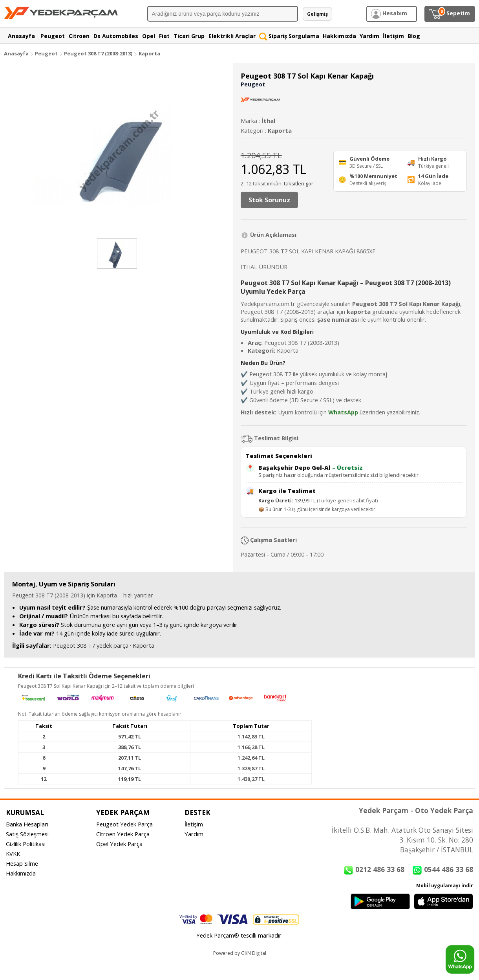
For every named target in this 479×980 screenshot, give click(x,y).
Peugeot (46, 53)
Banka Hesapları (27, 824)
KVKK (13, 854)
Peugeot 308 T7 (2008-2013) (99, 53)
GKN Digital (254, 953)
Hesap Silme (22, 863)
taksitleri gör (299, 183)
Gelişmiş (317, 14)
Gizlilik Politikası (26, 844)
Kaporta (149, 53)
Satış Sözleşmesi (27, 834)
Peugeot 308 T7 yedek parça (91, 645)
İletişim (194, 824)
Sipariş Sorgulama (289, 36)
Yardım (194, 834)
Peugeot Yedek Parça (124, 824)
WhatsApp (343, 412)
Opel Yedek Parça (119, 844)
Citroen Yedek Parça (123, 834)
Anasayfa (16, 53)
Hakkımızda (21, 873)
